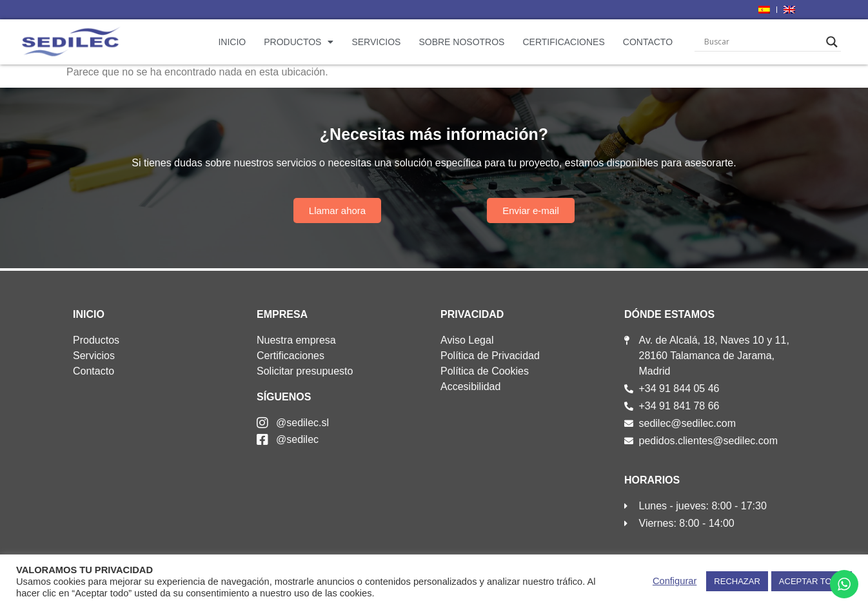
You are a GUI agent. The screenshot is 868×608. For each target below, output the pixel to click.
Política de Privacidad (490, 356)
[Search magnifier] (832, 42)
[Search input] (762, 42)
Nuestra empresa (296, 340)
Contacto (648, 42)
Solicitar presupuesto (305, 371)
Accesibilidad (470, 387)
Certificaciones (563, 42)
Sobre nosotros (461, 42)
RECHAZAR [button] (737, 581)
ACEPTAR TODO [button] (812, 581)
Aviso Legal (467, 340)
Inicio (232, 42)
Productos (299, 42)
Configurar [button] (675, 581)
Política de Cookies (485, 371)
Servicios (376, 42)
